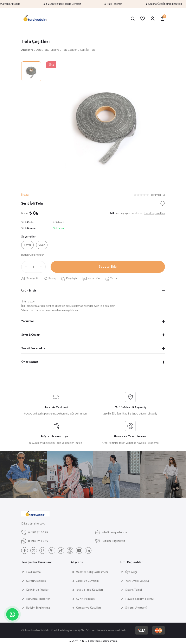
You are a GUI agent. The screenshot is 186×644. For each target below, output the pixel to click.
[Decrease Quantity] (25, 267)
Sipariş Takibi (134, 590)
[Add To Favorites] (162, 204)
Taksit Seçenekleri (34, 348)
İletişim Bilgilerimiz (38, 608)
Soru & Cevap (30, 335)
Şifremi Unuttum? (136, 608)
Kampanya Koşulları (88, 608)
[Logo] (35, 19)
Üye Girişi (131, 572)
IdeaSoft (73, 641)
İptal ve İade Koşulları (89, 590)
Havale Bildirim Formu (139, 599)
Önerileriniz (30, 362)
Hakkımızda (33, 572)
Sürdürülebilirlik (36, 581)
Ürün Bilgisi (29, 291)
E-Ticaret (84, 641)
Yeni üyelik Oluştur (137, 581)
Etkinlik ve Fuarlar (37, 590)
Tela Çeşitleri (36, 42)
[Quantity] (33, 267)
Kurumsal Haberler (38, 599)
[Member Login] (153, 19)
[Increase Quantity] (42, 267)
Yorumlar (28, 321)
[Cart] (162, 19)
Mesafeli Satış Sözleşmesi (92, 572)
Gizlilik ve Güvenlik (87, 581)
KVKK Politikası (85, 599)
